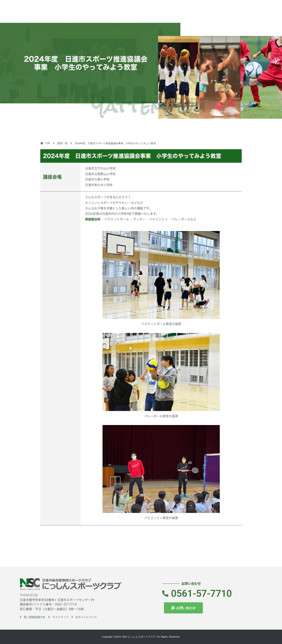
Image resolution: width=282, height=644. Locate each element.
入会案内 (233, 7)
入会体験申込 (249, 7)
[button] (276, 16)
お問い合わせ (268, 7)
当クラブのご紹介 (177, 7)
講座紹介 (199, 7)
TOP (159, 7)
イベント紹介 (217, 7)
